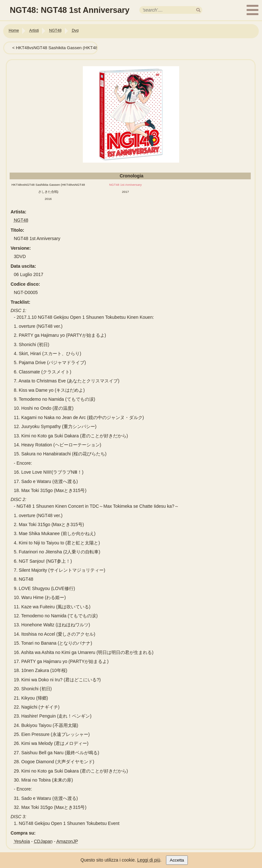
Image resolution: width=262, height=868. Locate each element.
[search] (198, 10)
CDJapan (43, 841)
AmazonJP (67, 841)
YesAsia (22, 841)
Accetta (177, 860)
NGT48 (21, 220)
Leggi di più (149, 860)
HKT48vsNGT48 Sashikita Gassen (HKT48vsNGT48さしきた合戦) (79, 48)
